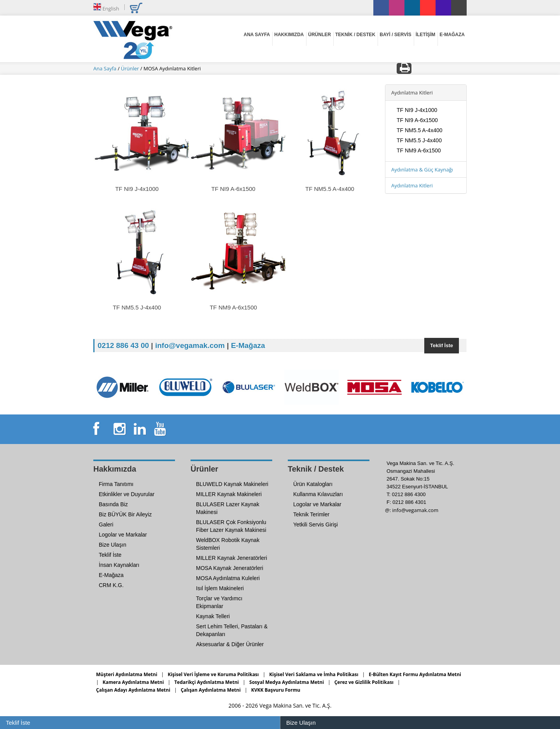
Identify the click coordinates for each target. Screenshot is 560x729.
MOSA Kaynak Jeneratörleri (230, 568)
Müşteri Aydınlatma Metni (127, 674)
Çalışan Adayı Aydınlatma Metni (133, 690)
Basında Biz (113, 504)
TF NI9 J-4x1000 (417, 110)
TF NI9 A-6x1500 (417, 120)
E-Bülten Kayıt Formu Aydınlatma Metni (415, 674)
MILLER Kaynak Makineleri (229, 494)
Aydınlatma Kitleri (412, 185)
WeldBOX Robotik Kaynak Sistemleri (228, 544)
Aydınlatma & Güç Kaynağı (422, 170)
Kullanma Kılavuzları (318, 494)
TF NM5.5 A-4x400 (420, 130)
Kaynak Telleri (213, 616)
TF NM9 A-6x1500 (419, 150)
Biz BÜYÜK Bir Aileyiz (125, 514)
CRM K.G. (111, 585)
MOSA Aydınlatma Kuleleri (228, 578)
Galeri (106, 524)
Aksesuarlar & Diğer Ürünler (230, 644)
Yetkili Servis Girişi (316, 524)
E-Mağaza (248, 345)
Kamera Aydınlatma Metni (133, 682)
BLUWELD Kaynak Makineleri (232, 484)
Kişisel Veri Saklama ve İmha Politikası (314, 674)
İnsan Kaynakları (119, 565)
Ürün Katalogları (313, 484)
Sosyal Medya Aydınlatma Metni (287, 682)
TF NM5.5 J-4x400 (419, 140)
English (106, 7)
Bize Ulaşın (301, 723)
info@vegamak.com (190, 345)
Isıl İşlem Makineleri (220, 588)
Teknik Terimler (311, 514)
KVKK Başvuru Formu (276, 690)
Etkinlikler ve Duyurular (127, 494)
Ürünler (131, 68)
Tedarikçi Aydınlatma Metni (206, 682)
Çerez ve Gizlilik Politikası (364, 682)
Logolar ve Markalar (123, 535)
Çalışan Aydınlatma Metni (211, 690)
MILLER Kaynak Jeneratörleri (232, 558)
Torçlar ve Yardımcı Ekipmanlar (219, 602)
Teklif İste (442, 345)
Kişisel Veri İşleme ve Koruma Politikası (213, 674)
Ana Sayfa (106, 68)
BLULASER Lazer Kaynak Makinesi (228, 508)
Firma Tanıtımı (116, 484)
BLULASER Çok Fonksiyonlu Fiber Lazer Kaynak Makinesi (231, 526)
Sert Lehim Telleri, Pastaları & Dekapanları (232, 630)
